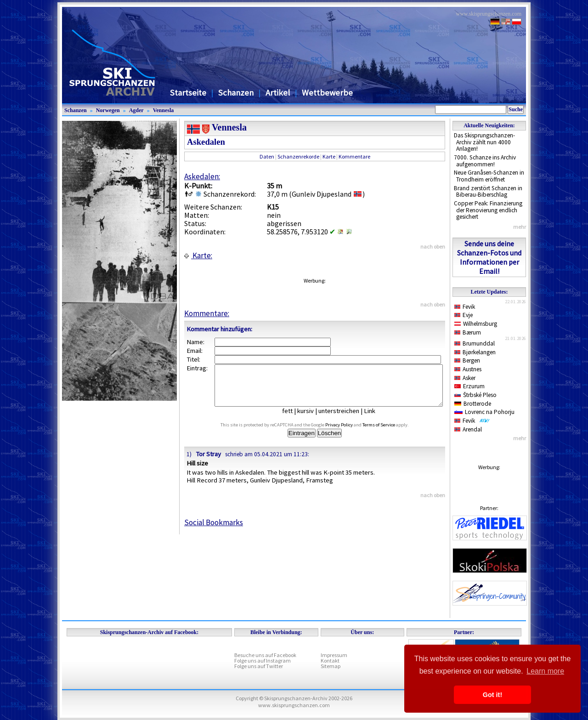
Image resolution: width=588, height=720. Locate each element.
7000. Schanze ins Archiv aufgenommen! (485, 161)
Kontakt (330, 660)
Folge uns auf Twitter (259, 666)
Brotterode (473, 404)
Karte (329, 156)
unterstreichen (346, 419)
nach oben (433, 247)
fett (294, 419)
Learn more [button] (545, 671)
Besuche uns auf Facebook (265, 655)
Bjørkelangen (475, 352)
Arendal (468, 429)
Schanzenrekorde (298, 156)
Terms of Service (389, 433)
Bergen (467, 360)
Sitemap (331, 666)
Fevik (465, 307)
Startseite (188, 93)
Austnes (468, 369)
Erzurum (469, 386)
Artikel (278, 93)
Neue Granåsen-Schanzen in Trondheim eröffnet (489, 176)
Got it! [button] (492, 695)
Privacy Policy (350, 433)
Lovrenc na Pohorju (484, 412)
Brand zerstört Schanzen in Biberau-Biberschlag (488, 192)
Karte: (198, 255)
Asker (465, 378)
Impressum (334, 655)
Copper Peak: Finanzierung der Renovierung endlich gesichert (488, 210)
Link (376, 419)
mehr (520, 227)
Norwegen (108, 110)
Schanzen (236, 93)
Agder (136, 110)
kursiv (312, 419)
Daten (267, 156)
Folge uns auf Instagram (263, 660)
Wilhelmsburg (476, 324)
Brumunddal (475, 343)
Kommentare (354, 156)
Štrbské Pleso (475, 395)
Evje (464, 315)
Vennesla (164, 110)
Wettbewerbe (327, 93)
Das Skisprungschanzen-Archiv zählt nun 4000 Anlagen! (484, 142)
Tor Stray (208, 462)
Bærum (468, 332)
